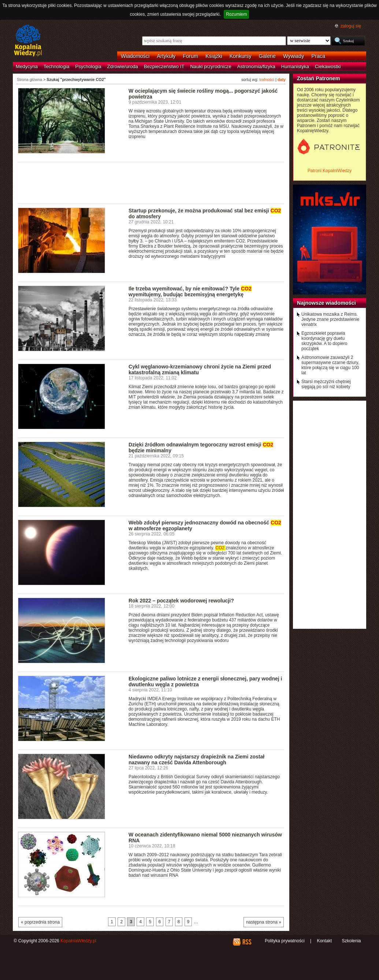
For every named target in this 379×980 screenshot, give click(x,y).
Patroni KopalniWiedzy (330, 171)
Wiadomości (135, 56)
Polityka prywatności (285, 941)
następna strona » (264, 922)
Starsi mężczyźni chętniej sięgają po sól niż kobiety (326, 384)
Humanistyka (295, 66)
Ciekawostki (328, 66)
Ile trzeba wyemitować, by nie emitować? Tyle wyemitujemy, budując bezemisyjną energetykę (190, 292)
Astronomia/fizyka (256, 66)
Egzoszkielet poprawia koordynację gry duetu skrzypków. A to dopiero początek (324, 341)
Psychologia (88, 66)
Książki (214, 56)
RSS (247, 942)
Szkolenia (351, 941)
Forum (191, 56)
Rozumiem (236, 14)
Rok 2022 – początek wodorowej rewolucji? (181, 601)
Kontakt (324, 941)
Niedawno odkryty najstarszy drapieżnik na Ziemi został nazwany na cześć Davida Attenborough (196, 760)
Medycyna (27, 66)
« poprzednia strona (40, 922)
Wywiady (293, 56)
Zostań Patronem (319, 78)
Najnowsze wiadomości (326, 303)
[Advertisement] (151, 182)
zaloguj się (351, 26)
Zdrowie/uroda (123, 66)
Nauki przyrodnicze (211, 66)
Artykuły (166, 56)
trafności (267, 79)
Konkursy (241, 56)
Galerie (267, 56)
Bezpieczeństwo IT (164, 66)
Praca (319, 56)
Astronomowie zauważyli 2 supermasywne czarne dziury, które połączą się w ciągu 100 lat (330, 365)
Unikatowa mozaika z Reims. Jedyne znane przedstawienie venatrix (330, 319)
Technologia (56, 66)
